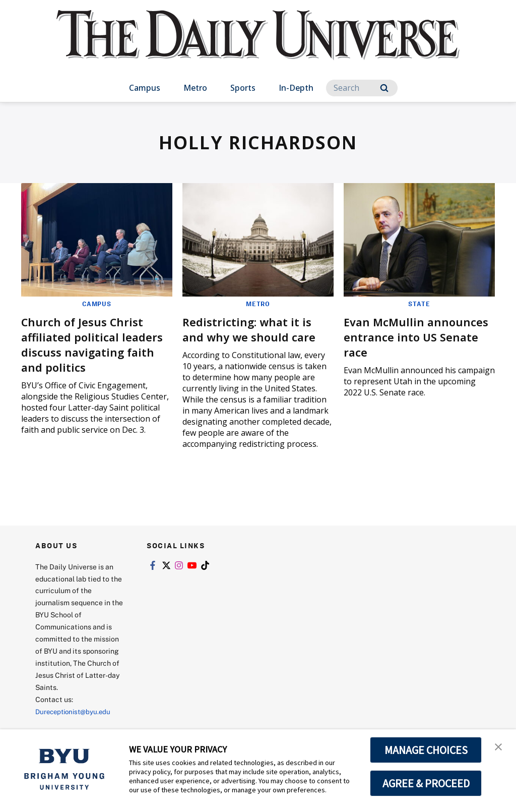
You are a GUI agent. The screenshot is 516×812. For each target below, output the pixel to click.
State (419, 304)
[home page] (258, 45)
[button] (499, 747)
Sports (243, 88)
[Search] (362, 88)
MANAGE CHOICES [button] (426, 750)
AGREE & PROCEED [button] (426, 783)
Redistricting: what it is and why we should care (254, 329)
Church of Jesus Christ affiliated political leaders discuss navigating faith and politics (97, 344)
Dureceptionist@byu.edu (76, 711)
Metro (195, 88)
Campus (145, 88)
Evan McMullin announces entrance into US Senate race (419, 336)
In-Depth (296, 88)
